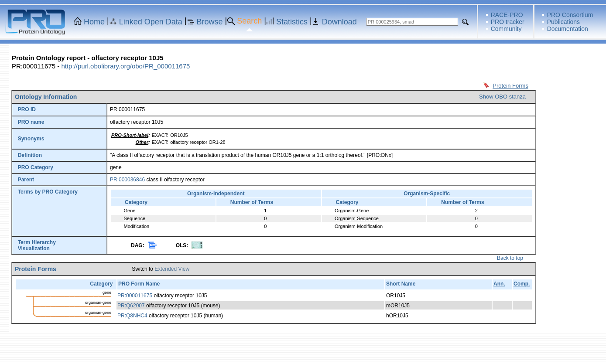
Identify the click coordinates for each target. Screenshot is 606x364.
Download (339, 22)
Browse (210, 22)
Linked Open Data (151, 22)
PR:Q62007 (131, 306)
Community (506, 29)
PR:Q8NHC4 (132, 316)
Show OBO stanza (502, 97)
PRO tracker (508, 22)
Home (94, 22)
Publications (564, 22)
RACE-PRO (507, 15)
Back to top (510, 258)
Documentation (568, 29)
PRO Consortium (570, 15)
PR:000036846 (127, 180)
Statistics (292, 22)
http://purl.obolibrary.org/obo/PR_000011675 (125, 66)
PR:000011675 (135, 296)
